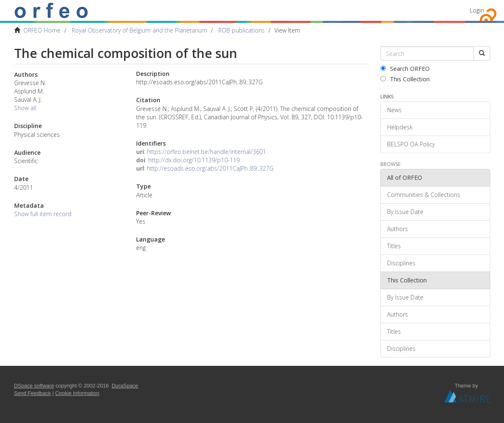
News (394, 110)
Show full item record (43, 214)
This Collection (405, 79)
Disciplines (401, 263)
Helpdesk (400, 127)
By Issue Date (405, 212)
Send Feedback (33, 393)
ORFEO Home (42, 30)
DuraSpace (125, 386)
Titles (394, 246)
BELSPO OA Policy (411, 144)
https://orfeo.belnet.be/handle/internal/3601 (206, 152)
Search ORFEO (405, 69)
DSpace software (34, 386)
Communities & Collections (424, 195)
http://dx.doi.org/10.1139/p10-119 (194, 160)
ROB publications (242, 30)
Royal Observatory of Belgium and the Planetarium (139, 30)
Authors (398, 229)
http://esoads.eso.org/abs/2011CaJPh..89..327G (210, 168)
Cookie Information (77, 393)
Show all (25, 108)
